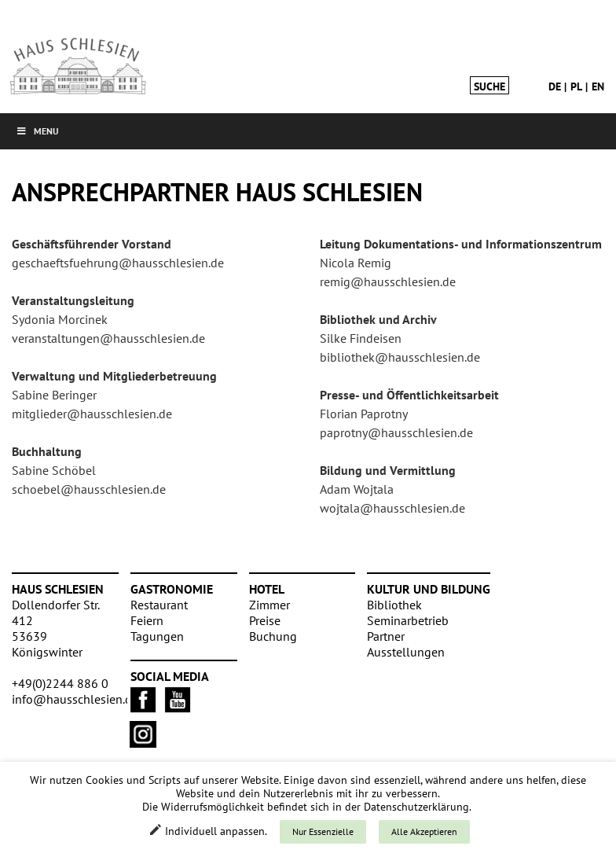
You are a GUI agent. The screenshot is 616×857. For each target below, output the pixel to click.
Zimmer (269, 605)
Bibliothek (394, 605)
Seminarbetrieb (408, 620)
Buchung (273, 636)
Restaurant (159, 605)
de (555, 86)
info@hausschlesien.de (75, 699)
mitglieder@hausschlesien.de (92, 414)
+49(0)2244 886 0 (60, 683)
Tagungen (157, 636)
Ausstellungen (406, 652)
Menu (37, 131)
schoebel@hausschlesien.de (89, 489)
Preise (265, 620)
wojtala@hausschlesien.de (392, 508)
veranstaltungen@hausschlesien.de (108, 338)
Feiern (147, 620)
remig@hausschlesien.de (388, 281)
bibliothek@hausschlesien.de (400, 357)
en (598, 86)
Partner (386, 636)
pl (576, 86)
